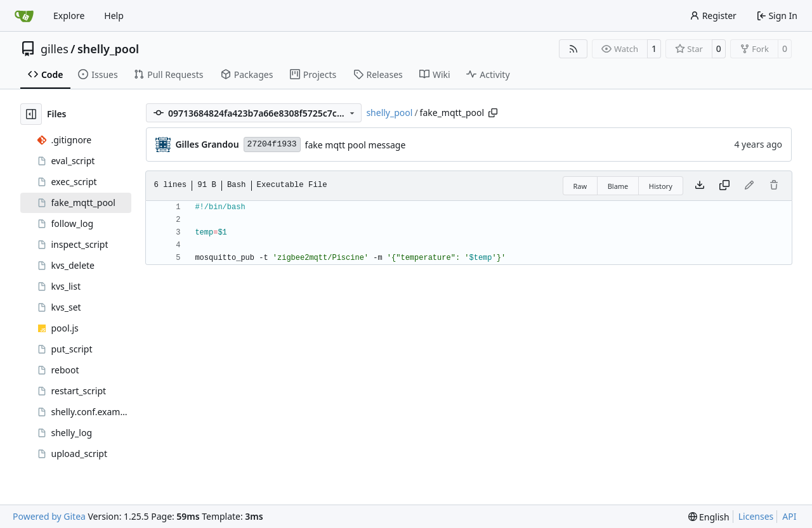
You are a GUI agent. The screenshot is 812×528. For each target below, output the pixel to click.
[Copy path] (493, 113)
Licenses (756, 516)
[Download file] (700, 186)
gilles (55, 49)
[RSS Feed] (573, 49)
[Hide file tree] (31, 114)
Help (114, 16)
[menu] (709, 517)
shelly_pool (108, 49)
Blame (618, 186)
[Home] (24, 16)
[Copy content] (724, 186)
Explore (69, 16)
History (661, 186)
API (789, 516)
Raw (580, 186)
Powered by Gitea (49, 516)
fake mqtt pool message (356, 145)
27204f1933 (272, 144)
